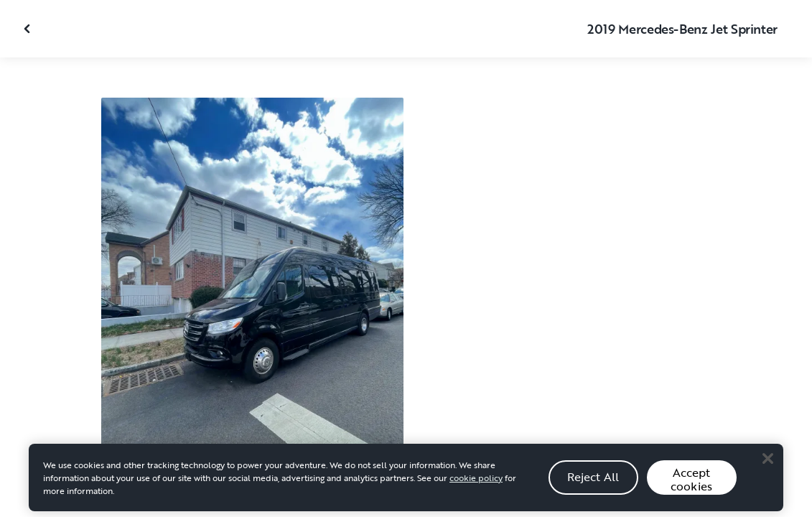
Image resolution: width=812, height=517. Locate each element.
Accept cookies (691, 484)
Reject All (593, 481)
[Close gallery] (29, 29)
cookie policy (476, 482)
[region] (406, 482)
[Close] (767, 463)
